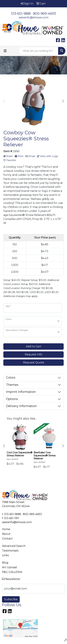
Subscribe (11, 599)
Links (5, 555)
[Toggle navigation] (5, 51)
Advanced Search (14, 546)
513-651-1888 (21, 14)
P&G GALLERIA (12, 572)
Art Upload (9, 567)
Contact (7, 539)
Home (6, 529)
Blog (5, 563)
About (6, 534)
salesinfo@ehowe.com (34, 17)
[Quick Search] (38, 51)
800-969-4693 (44, 14)
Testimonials (10, 551)
